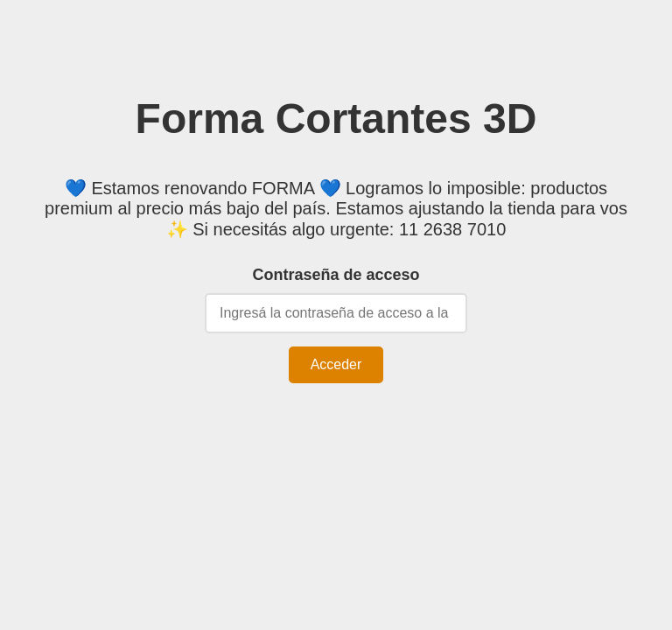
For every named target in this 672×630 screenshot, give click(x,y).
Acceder (336, 364)
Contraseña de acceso (336, 275)
